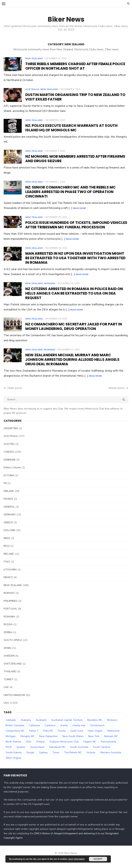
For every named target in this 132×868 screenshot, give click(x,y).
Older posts (15, 388)
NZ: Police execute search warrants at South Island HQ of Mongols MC (71, 128)
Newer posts (116, 388)
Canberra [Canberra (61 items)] (50, 725)
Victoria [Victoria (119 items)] (91, 752)
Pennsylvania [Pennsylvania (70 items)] (108, 742)
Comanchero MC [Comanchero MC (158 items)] (15, 731)
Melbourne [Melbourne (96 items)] (114, 731)
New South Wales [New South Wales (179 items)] (73, 736)
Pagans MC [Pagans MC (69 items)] (90, 742)
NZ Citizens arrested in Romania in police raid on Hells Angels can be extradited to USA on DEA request (74, 293)
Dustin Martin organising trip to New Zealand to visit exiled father (75, 97)
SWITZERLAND (13, 664)
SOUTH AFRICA (13, 640)
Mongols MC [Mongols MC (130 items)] (27, 736)
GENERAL (9, 507)
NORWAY (9, 593)
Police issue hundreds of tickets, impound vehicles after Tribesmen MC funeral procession (76, 225)
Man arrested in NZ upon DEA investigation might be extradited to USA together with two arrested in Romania (75, 258)
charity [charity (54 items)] (64, 725)
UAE (6, 687)
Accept (98, 859)
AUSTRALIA (32, 89)
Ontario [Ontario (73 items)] (40, 742)
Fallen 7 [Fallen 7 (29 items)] (34, 731)
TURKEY (8, 679)
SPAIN (7, 648)
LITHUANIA (10, 570)
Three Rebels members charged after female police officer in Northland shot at (75, 66)
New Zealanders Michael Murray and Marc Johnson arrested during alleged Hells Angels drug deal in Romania (72, 360)
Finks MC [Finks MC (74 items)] (48, 731)
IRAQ (7, 546)
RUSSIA (8, 624)
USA (6, 703)
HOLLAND (9, 530)
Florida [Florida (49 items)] (62, 731)
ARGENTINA (11, 428)
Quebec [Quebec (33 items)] (21, 747)
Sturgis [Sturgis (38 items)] (30, 752)
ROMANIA (50, 283)
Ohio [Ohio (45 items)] (29, 742)
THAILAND (10, 671)
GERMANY (10, 515)
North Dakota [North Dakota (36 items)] (13, 742)
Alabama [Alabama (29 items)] (26, 720)
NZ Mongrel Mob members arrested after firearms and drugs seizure (75, 159)
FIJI (5, 483)
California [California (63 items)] (34, 725)
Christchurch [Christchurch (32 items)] (97, 725)
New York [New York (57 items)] (94, 736)
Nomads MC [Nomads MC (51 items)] (111, 736)
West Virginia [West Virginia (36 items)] (13, 758)
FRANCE (8, 499)
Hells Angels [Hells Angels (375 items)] (95, 731)
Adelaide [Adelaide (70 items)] (11, 720)
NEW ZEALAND (34, 58)
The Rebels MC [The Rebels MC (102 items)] (73, 752)
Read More (79, 208)
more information (76, 859)
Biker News (66, 19)
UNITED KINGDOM (14, 695)
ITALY (7, 562)
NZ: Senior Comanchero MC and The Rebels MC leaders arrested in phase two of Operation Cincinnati (71, 192)
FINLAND (9, 491)
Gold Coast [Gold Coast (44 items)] (77, 731)
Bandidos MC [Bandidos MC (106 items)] (95, 720)
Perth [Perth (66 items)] (9, 747)
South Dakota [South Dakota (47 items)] (14, 752)
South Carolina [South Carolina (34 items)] (102, 747)
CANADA (9, 452)
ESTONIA (9, 475)
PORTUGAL (10, 609)
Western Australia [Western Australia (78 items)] (111, 752)
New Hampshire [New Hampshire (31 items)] (48, 736)
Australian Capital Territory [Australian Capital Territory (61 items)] (67, 720)
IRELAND (9, 554)
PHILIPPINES (11, 601)
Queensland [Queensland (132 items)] (37, 747)
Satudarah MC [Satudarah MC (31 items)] (57, 747)
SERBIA (8, 632)
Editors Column (12, 467)
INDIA (7, 538)
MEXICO (8, 577)
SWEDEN (9, 656)
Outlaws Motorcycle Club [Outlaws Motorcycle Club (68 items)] (64, 742)
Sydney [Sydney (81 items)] (43, 752)
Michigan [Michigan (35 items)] (11, 736)
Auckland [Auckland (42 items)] (41, 720)
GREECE (8, 522)
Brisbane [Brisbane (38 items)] (112, 720)
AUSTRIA (9, 444)
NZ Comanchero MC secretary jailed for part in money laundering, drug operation (74, 326)
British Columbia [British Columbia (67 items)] (15, 725)
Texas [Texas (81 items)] (56, 752)
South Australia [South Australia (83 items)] (79, 747)
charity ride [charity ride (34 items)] (79, 725)
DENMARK (10, 460)
